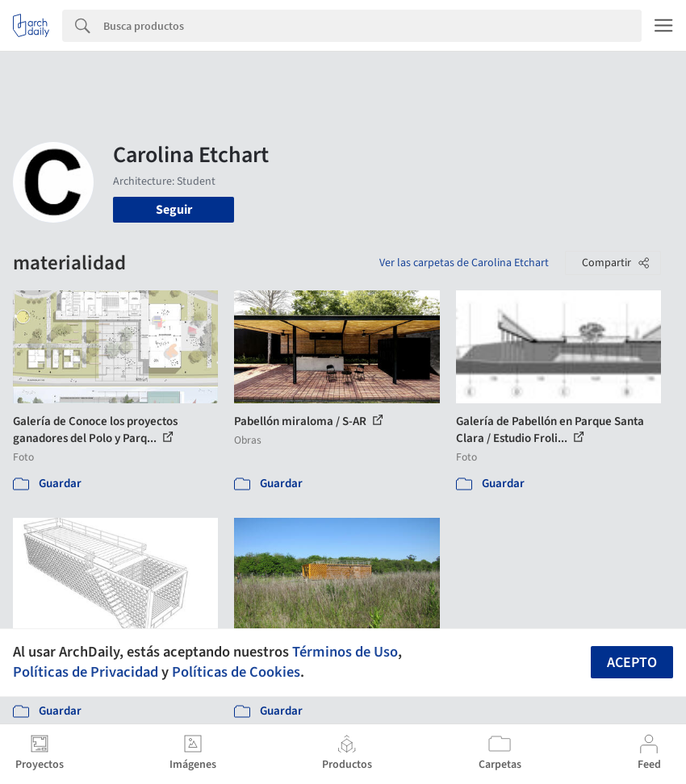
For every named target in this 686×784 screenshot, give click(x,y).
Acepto (632, 663)
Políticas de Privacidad (86, 672)
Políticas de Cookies (236, 672)
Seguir (174, 210)
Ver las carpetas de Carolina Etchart (464, 263)
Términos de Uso (345, 652)
